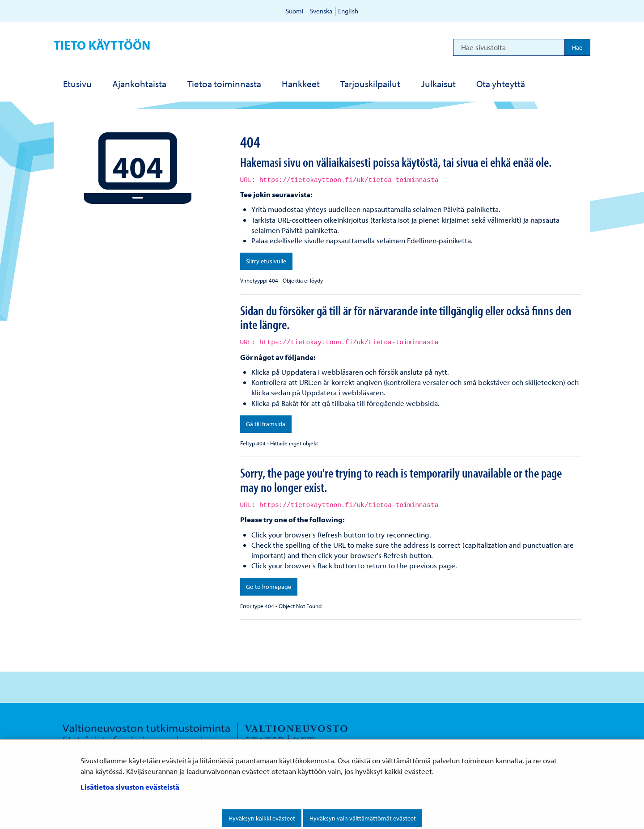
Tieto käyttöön (102, 45)
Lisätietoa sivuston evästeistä (130, 787)
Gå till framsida (266, 424)
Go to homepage (269, 587)
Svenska (321, 11)
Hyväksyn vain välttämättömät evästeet (363, 818)
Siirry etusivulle (266, 261)
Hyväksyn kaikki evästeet (262, 818)
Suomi (295, 11)
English (348, 11)
